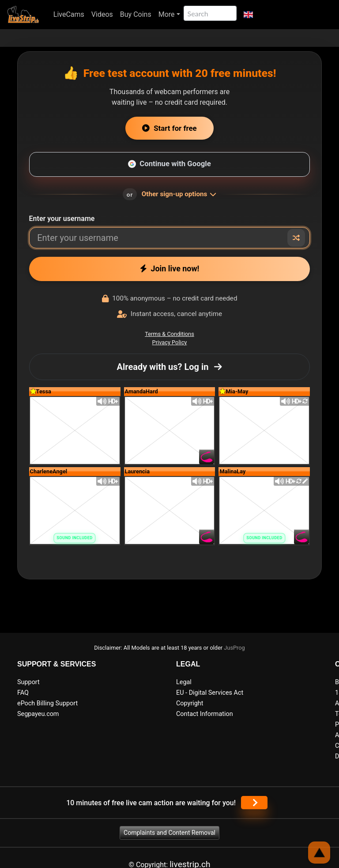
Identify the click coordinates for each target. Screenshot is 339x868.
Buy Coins (136, 14)
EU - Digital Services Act (210, 693)
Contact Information (205, 714)
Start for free (169, 128)
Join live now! (170, 268)
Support (28, 682)
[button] (248, 15)
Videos (102, 14)
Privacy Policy (170, 342)
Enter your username (62, 219)
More (167, 14)
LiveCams (69, 14)
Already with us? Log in (170, 367)
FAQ (23, 693)
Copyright (190, 703)
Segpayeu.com (38, 714)
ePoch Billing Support (47, 703)
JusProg (234, 648)
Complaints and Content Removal (169, 833)
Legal (184, 682)
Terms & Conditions (169, 334)
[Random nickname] (296, 238)
